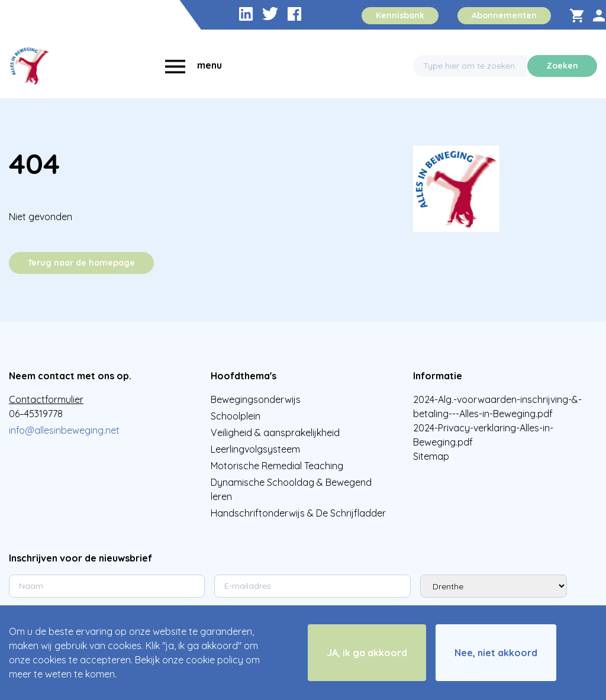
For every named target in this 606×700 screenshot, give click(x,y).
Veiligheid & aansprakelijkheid (275, 433)
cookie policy (215, 660)
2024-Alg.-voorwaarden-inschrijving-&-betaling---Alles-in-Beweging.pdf (497, 407)
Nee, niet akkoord (496, 653)
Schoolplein (236, 416)
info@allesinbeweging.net (64, 430)
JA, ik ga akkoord (367, 653)
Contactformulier (46, 399)
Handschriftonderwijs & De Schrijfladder (298, 513)
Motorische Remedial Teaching (277, 466)
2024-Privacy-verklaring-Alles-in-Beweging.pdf (483, 435)
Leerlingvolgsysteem (255, 449)
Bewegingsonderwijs (256, 399)
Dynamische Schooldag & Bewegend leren (291, 489)
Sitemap (431, 456)
